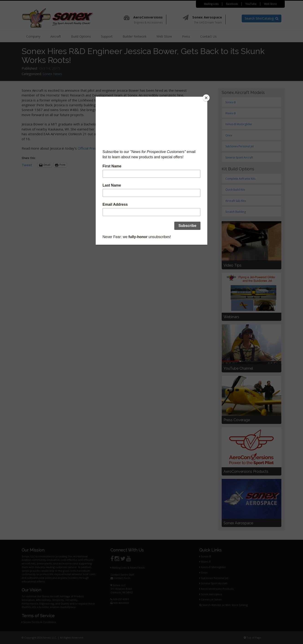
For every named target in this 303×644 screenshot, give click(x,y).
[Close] (206, 98)
